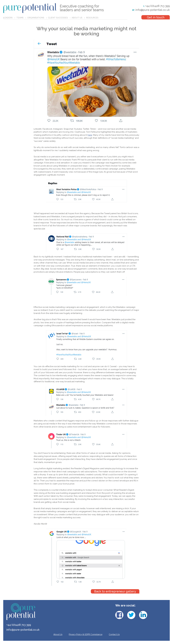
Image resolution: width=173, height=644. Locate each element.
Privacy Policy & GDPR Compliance (86, 634)
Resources (92, 18)
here (90, 135)
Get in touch (156, 17)
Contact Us (114, 634)
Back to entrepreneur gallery (115, 591)
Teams (20, 18)
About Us (77, 18)
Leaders (8, 18)
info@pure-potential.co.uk (151, 10)
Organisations (36, 18)
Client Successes (58, 18)
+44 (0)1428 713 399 (158, 6)
